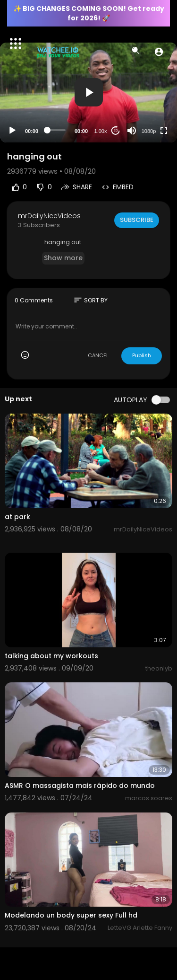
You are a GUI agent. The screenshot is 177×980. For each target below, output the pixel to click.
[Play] (12, 131)
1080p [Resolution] (149, 131)
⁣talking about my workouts (51, 656)
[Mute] (132, 131)
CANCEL (98, 355)
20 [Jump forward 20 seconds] (116, 130)
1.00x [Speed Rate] (101, 131)
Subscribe (137, 220)
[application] (88, 93)
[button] (159, 52)
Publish (142, 355)
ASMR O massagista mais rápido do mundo (80, 786)
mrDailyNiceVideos (49, 216)
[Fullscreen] (164, 131)
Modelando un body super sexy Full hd (71, 915)
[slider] (56, 130)
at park (17, 517)
